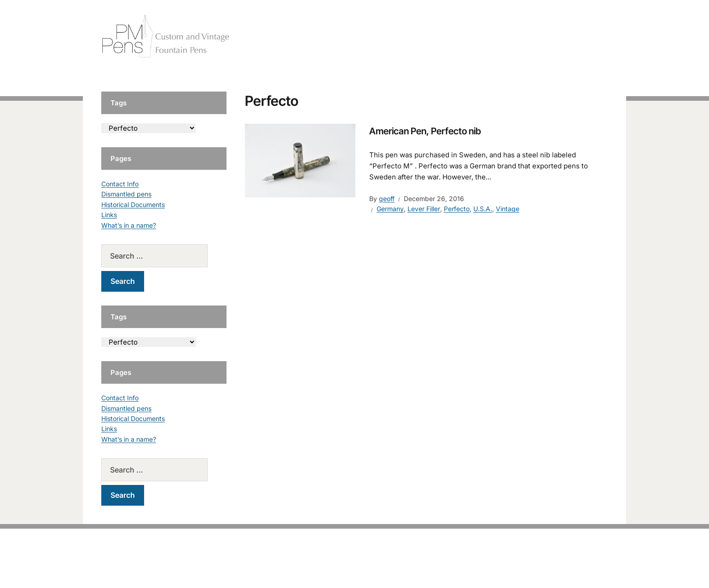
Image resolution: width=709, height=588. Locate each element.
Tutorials (589, 37)
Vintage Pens (541, 37)
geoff (387, 199)
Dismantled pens (126, 194)
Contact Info (120, 184)
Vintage (508, 209)
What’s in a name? (129, 225)
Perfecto (457, 209)
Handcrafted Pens (479, 37)
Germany (390, 209)
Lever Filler (424, 209)
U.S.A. (483, 209)
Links (109, 215)
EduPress (374, 566)
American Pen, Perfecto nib (425, 131)
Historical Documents (133, 205)
